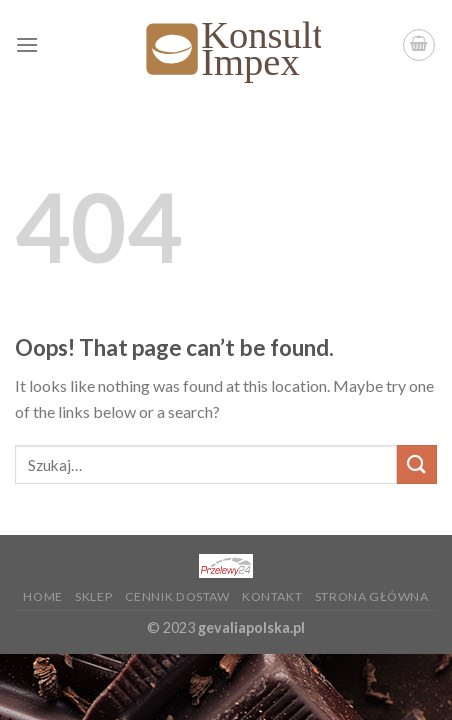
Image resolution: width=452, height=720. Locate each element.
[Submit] (417, 464)
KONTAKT (272, 596)
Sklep (93, 596)
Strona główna (372, 596)
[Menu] (27, 44)
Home (42, 596)
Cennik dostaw (177, 596)
